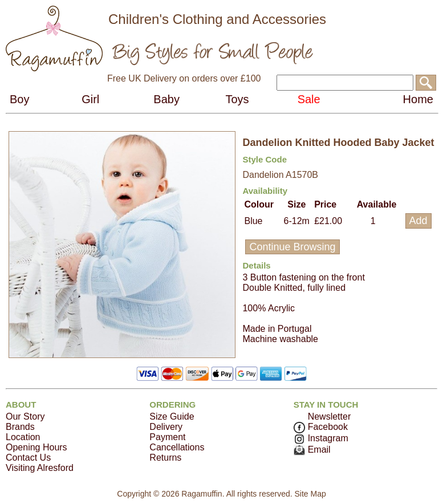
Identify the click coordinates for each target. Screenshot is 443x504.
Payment (167, 437)
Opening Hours (36, 447)
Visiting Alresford (40, 468)
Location (23, 437)
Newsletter (330, 416)
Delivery (166, 427)
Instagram (321, 438)
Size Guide (172, 416)
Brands (20, 427)
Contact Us (28, 458)
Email (312, 450)
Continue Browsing (292, 247)
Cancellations (177, 447)
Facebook (321, 427)
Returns (165, 458)
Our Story (25, 416)
